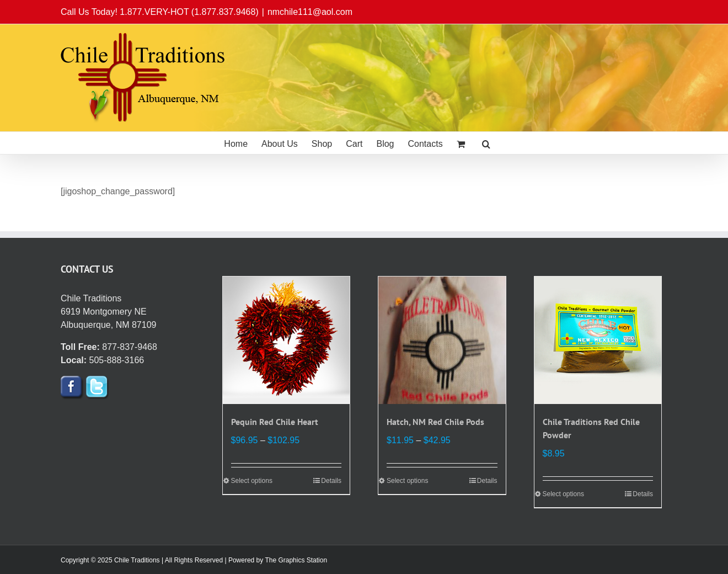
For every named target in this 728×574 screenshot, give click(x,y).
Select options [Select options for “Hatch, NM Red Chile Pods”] (407, 481)
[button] (486, 143)
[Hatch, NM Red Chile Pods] (442, 340)
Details (331, 481)
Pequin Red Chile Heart (275, 422)
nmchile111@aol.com (310, 12)
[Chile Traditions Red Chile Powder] (598, 340)
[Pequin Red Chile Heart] (287, 340)
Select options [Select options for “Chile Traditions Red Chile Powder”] (563, 494)
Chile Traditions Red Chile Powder (591, 428)
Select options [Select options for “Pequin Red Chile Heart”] (252, 481)
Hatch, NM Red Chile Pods (435, 422)
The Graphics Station (296, 560)
